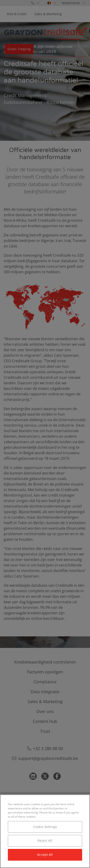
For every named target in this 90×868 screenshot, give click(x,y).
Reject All (45, 841)
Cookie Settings (45, 827)
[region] (45, 831)
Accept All (45, 855)
